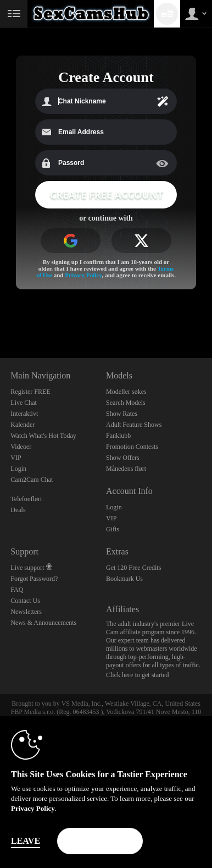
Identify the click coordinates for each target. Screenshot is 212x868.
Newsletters (26, 612)
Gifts (113, 529)
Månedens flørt (126, 469)
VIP (16, 458)
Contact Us (25, 601)
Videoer (21, 447)
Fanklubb (118, 436)
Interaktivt (24, 414)
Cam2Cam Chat (32, 480)
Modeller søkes (126, 392)
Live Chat (24, 403)
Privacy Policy (83, 275)
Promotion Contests (132, 447)
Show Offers (123, 458)
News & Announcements (43, 623)
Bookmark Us (124, 579)
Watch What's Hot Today (43, 436)
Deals (18, 510)
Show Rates (122, 414)
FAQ (17, 590)
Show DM (0, 317)
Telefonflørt (26, 499)
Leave (26, 841)
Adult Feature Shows (134, 425)
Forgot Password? (34, 579)
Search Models (126, 403)
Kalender (23, 425)
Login (18, 469)
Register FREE (30, 392)
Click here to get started (138, 675)
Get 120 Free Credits (133, 568)
